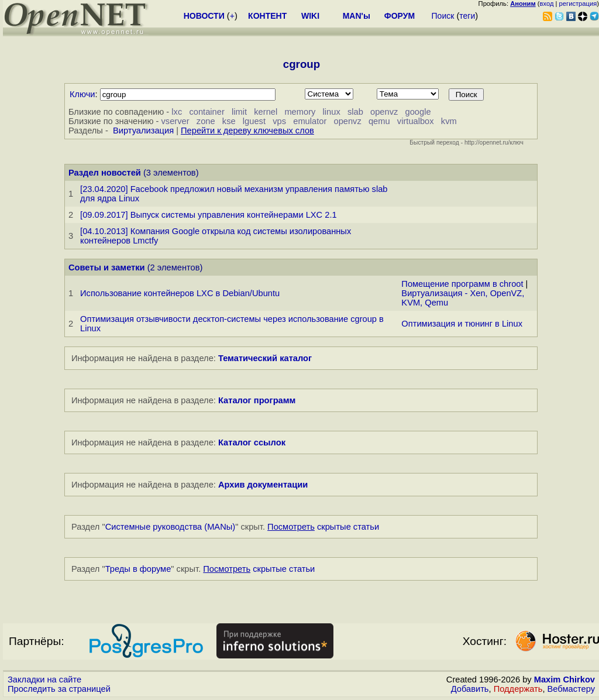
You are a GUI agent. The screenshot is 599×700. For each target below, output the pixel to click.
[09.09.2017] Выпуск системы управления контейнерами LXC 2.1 (209, 215)
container (206, 112)
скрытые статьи (323, 527)
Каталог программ (257, 400)
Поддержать (518, 689)
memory (300, 112)
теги (467, 16)
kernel (266, 112)
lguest (254, 121)
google (418, 112)
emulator (310, 121)
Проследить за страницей (59, 689)
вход (547, 4)
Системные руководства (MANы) (171, 527)
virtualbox (416, 121)
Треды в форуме (138, 569)
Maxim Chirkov (564, 680)
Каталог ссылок (252, 442)
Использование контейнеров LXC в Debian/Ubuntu (180, 293)
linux (332, 112)
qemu (379, 121)
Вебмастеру (571, 689)
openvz (384, 112)
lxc (177, 112)
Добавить (470, 689)
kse (229, 121)
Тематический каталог (265, 358)
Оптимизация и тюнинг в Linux (462, 324)
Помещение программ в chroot (462, 284)
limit (239, 112)
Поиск (443, 16)
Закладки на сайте (44, 680)
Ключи (82, 94)
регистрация (578, 4)
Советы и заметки (107, 267)
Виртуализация (143, 131)
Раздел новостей (105, 173)
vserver (175, 121)
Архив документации (263, 485)
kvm (449, 121)
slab (355, 112)
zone (206, 121)
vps (279, 121)
